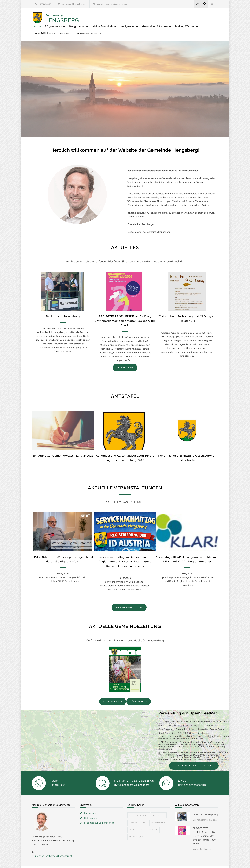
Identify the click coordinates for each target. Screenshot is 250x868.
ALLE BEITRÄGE (125, 356)
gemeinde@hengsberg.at (74, 4)
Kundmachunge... (139, 804)
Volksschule (137, 819)
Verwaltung (136, 826)
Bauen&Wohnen (156, 22)
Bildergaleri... (159, 811)
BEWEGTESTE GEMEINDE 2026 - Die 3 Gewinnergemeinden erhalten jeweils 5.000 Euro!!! (125, 310)
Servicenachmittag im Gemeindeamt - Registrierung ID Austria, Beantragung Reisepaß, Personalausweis (125, 550)
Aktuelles (159, 804)
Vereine (177, 22)
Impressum (90, 802)
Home (88, 15)
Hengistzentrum (130, 15)
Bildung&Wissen (129, 22)
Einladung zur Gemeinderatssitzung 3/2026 (63, 444)
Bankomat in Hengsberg (63, 305)
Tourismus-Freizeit (200, 22)
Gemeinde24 (98, 861)
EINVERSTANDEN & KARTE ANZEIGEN (194, 755)
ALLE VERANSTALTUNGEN (129, 596)
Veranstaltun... (138, 811)
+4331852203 (45, 4)
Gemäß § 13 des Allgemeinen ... (112, 4)
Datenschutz (91, 807)
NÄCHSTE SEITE (139, 690)
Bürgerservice (106, 15)
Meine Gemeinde (156, 15)
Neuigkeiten (180, 15)
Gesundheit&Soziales (99, 22)
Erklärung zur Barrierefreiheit (99, 812)
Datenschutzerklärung (166, 861)
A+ (198, 4)
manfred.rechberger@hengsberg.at (54, 845)
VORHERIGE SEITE (113, 690)
